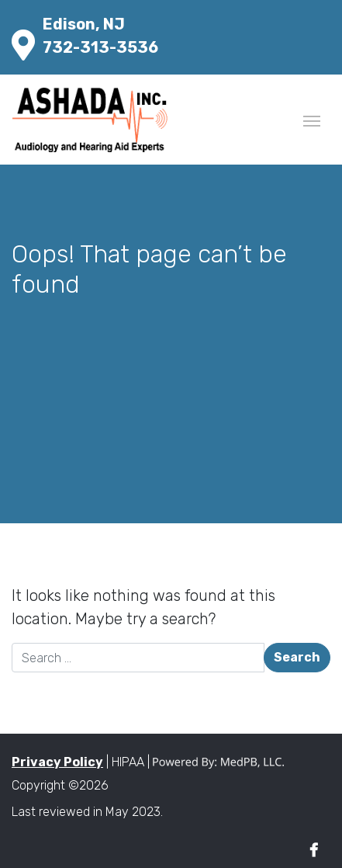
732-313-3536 (100, 47)
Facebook (314, 851)
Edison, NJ (84, 24)
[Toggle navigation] (312, 120)
